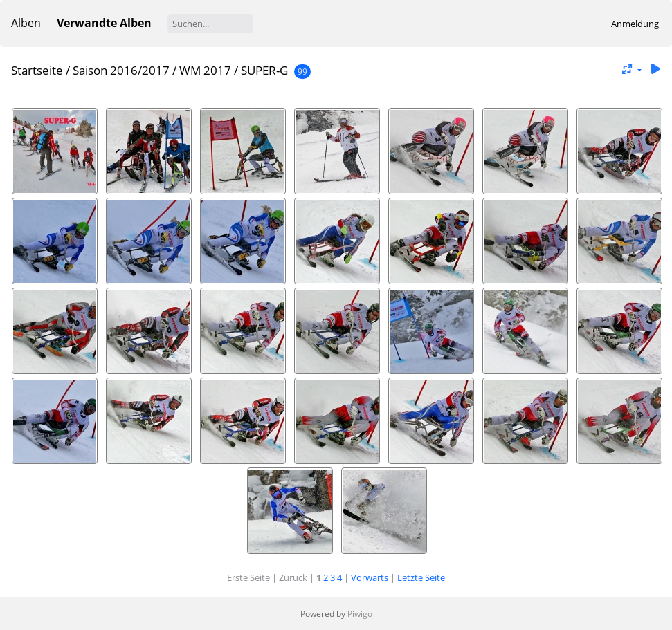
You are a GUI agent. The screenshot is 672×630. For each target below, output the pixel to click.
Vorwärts (370, 577)
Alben (26, 23)
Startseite (37, 70)
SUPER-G (264, 70)
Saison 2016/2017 (121, 70)
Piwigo (360, 614)
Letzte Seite (421, 577)
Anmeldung (635, 24)
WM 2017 (205, 70)
